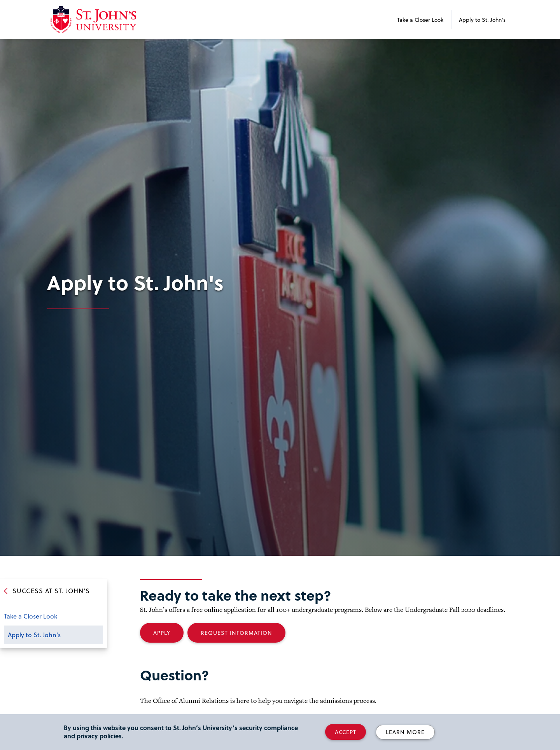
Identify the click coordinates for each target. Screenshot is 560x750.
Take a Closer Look (420, 20)
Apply (162, 633)
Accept (346, 732)
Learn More (405, 732)
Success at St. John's (51, 591)
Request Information (236, 633)
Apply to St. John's (482, 20)
